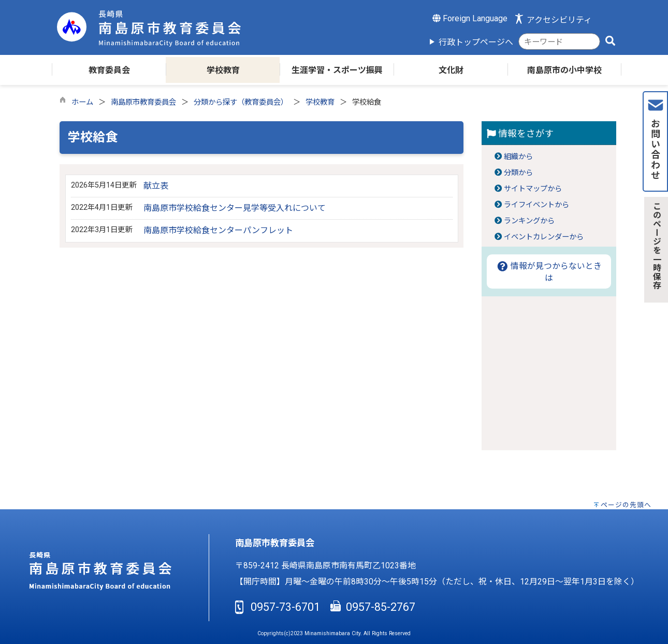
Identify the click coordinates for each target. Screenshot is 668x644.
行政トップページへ (476, 42)
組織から (518, 157)
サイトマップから (533, 189)
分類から (518, 173)
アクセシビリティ (559, 20)
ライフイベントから (536, 205)
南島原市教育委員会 (143, 102)
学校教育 (320, 102)
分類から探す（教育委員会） (241, 102)
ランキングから (529, 221)
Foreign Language (470, 18)
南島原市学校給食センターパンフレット (218, 230)
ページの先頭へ (626, 505)
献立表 (156, 186)
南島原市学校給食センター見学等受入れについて (235, 208)
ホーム (82, 102)
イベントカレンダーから (544, 237)
